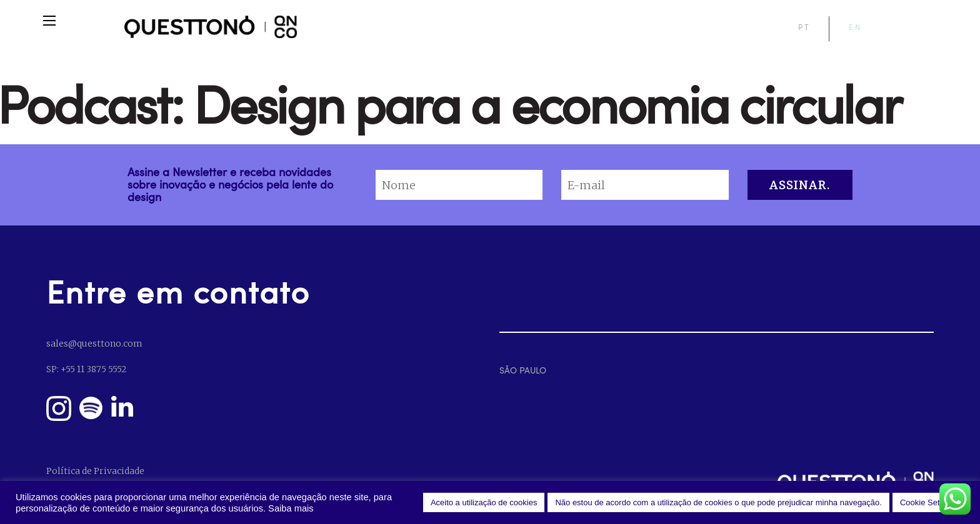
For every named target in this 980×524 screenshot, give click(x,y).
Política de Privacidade (95, 471)
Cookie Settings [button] (928, 502)
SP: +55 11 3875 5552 (86, 369)
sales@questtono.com (94, 344)
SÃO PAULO (523, 370)
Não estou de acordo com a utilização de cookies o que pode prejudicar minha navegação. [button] (718, 502)
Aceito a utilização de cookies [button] (484, 502)
